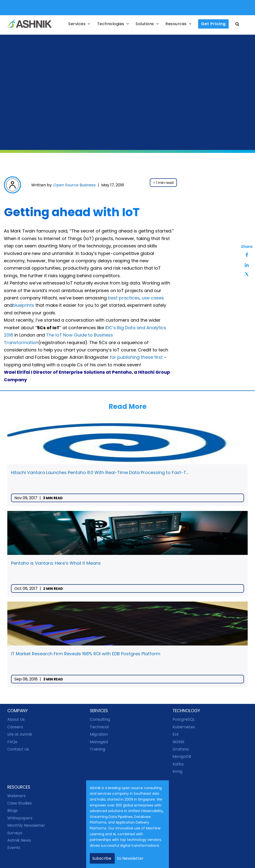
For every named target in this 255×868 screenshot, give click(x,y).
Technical (99, 727)
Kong (177, 771)
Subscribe (102, 858)
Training (97, 749)
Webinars (16, 796)
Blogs (12, 810)
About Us (16, 719)
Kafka (178, 764)
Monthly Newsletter (26, 825)
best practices (124, 298)
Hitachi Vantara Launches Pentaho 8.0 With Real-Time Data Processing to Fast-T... (100, 472)
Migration (99, 734)
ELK (176, 734)
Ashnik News (19, 840)
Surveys (15, 833)
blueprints (23, 305)
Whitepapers (20, 818)
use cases (153, 298)
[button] (237, 24)
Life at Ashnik (20, 734)
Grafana (181, 749)
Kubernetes (184, 727)
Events (14, 848)
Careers (15, 727)
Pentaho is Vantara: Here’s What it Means (56, 563)
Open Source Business (75, 185)
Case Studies (20, 803)
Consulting (100, 719)
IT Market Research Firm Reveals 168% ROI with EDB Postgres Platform (86, 654)
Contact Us (18, 749)
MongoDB (182, 757)
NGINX (178, 742)
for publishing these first (136, 357)
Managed (99, 742)
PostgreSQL (184, 719)
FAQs (12, 742)
